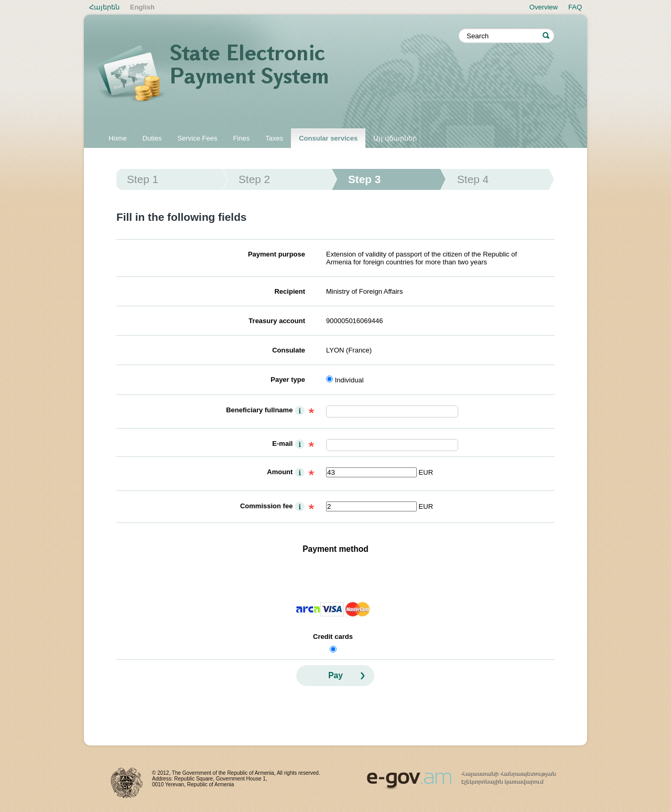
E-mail (282, 444)
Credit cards (333, 637)
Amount (280, 472)
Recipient (290, 291)
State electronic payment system (278, 74)
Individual (349, 380)
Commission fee (266, 506)
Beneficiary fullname (259, 410)
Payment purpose (277, 254)
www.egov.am (461, 776)
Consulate (289, 350)
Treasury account (277, 321)
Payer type (288, 380)
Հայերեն (104, 7)
